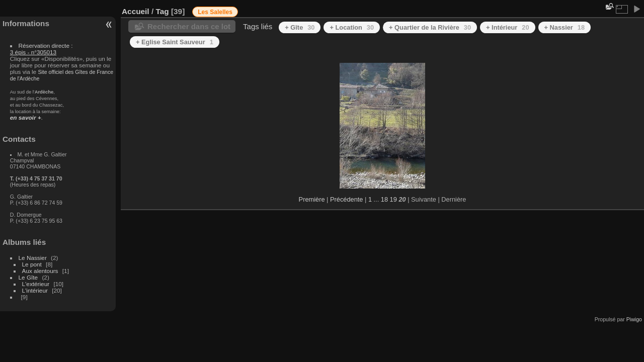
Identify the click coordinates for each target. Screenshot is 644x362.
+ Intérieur (507, 27)
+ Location (352, 27)
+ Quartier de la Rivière (430, 27)
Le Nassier (33, 258)
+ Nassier (565, 27)
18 (384, 199)
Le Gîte (28, 277)
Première (312, 199)
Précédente (346, 199)
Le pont (32, 264)
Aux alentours (40, 271)
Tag (162, 11)
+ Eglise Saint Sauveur (175, 42)
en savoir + (26, 117)
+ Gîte (300, 27)
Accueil (136, 11)
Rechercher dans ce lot (189, 26)
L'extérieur (36, 284)
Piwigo (634, 319)
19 (393, 199)
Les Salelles (215, 12)
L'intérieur (35, 290)
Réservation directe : (42, 49)
